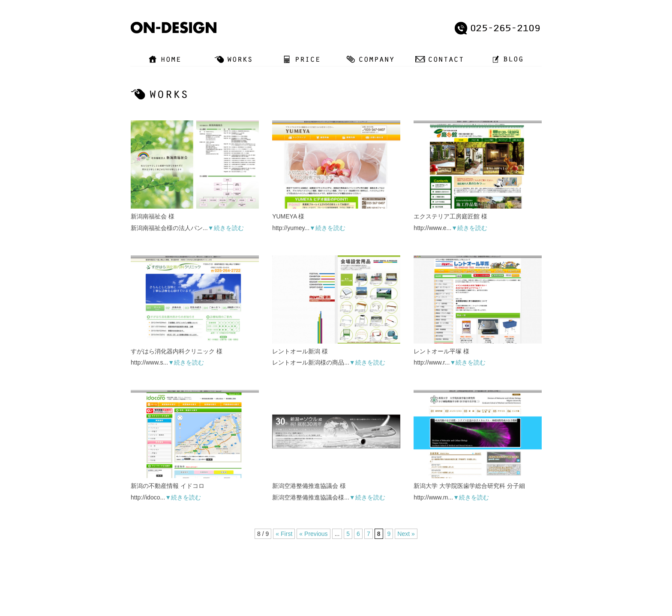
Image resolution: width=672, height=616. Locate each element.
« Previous (313, 534)
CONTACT (364, 570)
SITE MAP (422, 570)
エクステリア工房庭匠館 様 (450, 216)
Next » (406, 534)
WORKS (273, 570)
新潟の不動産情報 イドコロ (168, 486)
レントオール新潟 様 (300, 351)
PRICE (300, 570)
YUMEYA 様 (288, 216)
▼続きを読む (226, 228)
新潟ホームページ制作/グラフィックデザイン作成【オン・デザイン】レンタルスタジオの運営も (319, 600)
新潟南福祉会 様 (153, 216)
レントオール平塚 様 (441, 351)
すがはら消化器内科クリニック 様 (177, 351)
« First (284, 534)
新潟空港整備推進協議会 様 (309, 486)
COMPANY (330, 570)
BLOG (393, 570)
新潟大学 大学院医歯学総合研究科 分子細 (469, 486)
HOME (246, 570)
